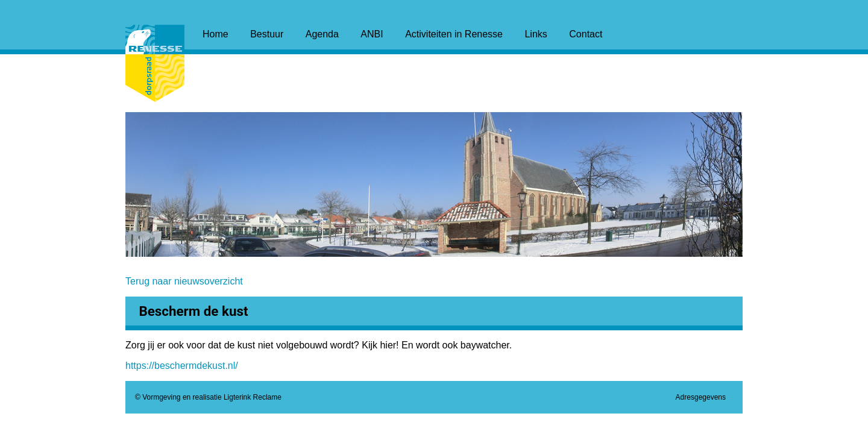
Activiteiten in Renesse (454, 34)
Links (536, 34)
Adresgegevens (701, 397)
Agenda (322, 34)
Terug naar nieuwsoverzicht (184, 281)
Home (215, 34)
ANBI (372, 34)
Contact (586, 34)
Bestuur (267, 34)
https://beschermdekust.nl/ (182, 366)
